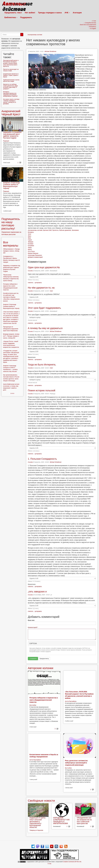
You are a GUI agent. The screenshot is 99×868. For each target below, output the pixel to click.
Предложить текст (13, 13)
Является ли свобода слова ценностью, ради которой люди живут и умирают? (10, 87)
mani (51, 291)
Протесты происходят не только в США (11, 70)
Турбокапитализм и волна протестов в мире (11, 81)
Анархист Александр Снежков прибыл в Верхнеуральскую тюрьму (11, 185)
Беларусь (31, 232)
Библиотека (11, 17)
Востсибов (33, 705)
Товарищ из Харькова (36, 830)
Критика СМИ (47, 230)
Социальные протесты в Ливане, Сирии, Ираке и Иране (11, 75)
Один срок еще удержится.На (44, 267)
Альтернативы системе (35, 35)
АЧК (67, 13)
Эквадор (31, 242)
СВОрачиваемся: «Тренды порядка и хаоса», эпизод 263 (11, 251)
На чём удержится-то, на (41, 288)
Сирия (30, 240)
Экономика (75, 230)
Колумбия (31, 246)
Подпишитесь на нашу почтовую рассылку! (11, 224)
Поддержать (26, 17)
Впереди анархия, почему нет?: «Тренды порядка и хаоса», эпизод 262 (11, 336)
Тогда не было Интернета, (42, 365)
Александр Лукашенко (35, 255)
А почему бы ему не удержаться (45, 328)
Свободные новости (41, 801)
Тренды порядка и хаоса (50, 13)
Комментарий (33, 627)
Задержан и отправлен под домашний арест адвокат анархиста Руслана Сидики (12, 135)
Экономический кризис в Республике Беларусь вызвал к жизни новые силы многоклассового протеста (11, 63)
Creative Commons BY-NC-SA (72, 862)
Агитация (77, 13)
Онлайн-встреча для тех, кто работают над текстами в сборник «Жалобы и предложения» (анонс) (12, 297)
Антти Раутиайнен (71, 701)
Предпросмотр (44, 659)
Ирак (29, 238)
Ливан (30, 248)
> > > (12, 393)
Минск (30, 249)
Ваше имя (31, 620)
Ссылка (30, 271)
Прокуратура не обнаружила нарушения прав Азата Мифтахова (11, 329)
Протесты (55, 230)
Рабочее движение (65, 230)
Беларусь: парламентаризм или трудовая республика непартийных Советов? (10, 94)
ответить (31, 283)
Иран (29, 236)
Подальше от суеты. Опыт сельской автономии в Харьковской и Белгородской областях (38, 823)
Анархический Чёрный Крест (11, 113)
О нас (49, 864)
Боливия (31, 244)
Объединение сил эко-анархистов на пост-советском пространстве (84, 821)
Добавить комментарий (35, 257)
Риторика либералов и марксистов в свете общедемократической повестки (44, 700)
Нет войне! (30, 13)
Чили (29, 234)
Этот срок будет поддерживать (44, 308)
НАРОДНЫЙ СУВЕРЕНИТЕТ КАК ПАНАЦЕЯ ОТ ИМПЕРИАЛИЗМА (61, 821)
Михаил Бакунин (33, 253)
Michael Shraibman (50, 51)
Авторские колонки (41, 668)
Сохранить (33, 659)
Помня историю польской (42, 390)
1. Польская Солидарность (42, 459)
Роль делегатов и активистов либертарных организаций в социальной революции (76, 763)
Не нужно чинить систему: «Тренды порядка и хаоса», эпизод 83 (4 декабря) (11, 101)
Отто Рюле (31, 251)
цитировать (38, 283)
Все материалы (11, 244)
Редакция (6, 141)
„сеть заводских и (37, 592)
